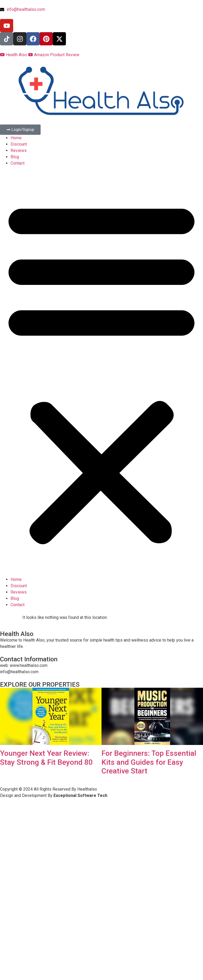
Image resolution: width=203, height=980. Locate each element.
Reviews (19, 150)
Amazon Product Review (54, 55)
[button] (101, 371)
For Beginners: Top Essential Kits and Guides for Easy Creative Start (149, 762)
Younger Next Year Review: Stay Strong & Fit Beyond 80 (46, 758)
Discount (19, 144)
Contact (18, 163)
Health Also (14, 55)
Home (16, 138)
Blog (15, 157)
